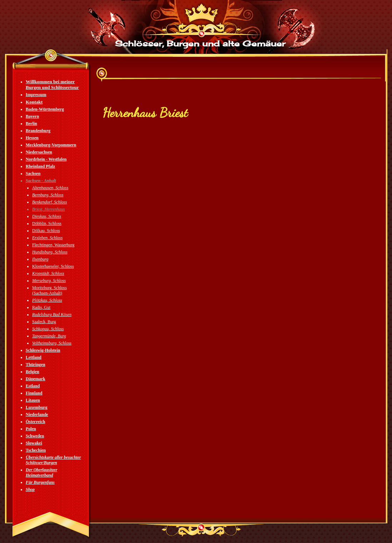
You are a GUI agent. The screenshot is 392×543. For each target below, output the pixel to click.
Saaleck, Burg (44, 322)
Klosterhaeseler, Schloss (53, 266)
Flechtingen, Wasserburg (53, 245)
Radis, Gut (41, 307)
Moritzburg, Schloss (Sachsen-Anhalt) (49, 290)
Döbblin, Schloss (47, 223)
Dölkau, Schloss (46, 231)
